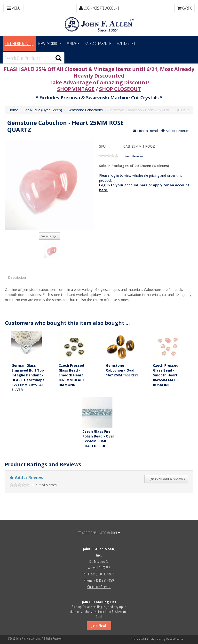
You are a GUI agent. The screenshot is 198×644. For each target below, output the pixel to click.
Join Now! (99, 625)
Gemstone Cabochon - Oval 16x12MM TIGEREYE (122, 370)
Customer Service (99, 587)
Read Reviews (134, 156)
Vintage (73, 43)
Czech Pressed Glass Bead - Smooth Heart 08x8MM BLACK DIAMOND (72, 375)
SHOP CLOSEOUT (120, 89)
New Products (50, 43)
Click (19, 43)
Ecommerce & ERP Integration (147, 639)
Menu (14, 8)
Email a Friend (145, 131)
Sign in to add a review (166, 479)
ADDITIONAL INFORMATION (99, 533)
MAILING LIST (126, 43)
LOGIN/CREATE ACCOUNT (99, 8)
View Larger (50, 236)
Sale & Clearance (98, 43)
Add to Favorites (175, 131)
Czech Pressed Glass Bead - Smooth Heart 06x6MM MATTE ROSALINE (167, 375)
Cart (185, 8)
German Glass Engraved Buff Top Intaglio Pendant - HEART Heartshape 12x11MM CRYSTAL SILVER (28, 378)
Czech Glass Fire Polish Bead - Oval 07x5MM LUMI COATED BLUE (98, 439)
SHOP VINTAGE (76, 89)
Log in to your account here (123, 185)
